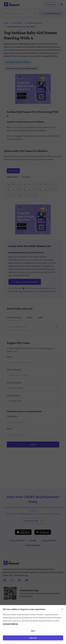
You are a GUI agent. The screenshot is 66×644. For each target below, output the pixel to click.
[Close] (62, 609)
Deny (33, 631)
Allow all (33, 638)
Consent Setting (10, 624)
